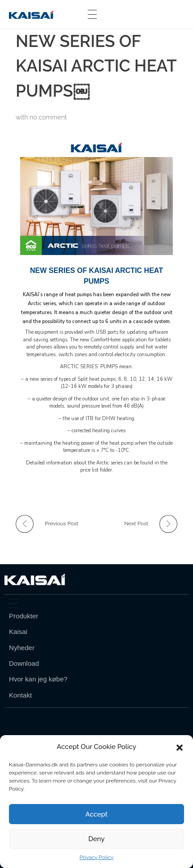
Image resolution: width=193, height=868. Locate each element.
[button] (180, 747)
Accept (97, 814)
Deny (96, 839)
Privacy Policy (96, 857)
